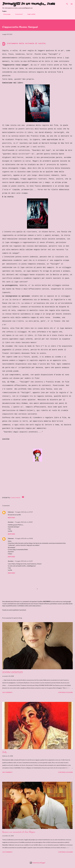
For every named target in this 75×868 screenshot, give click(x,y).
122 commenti (7, 692)
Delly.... (6, 752)
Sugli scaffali (30, 14)
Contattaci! (18, 14)
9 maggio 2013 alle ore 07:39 (24, 512)
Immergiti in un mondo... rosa (28, 4)
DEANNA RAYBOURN (12, 672)
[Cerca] (67, 3)
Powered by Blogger (37, 863)
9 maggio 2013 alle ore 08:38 (24, 522)
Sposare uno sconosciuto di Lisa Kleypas (19, 832)
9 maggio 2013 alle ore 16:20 (24, 561)
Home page (6, 14)
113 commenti (7, 852)
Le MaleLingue (15, 498)
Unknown (11, 512)
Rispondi (11, 518)
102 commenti (7, 772)
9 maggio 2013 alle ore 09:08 (24, 538)
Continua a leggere (65, 692)
